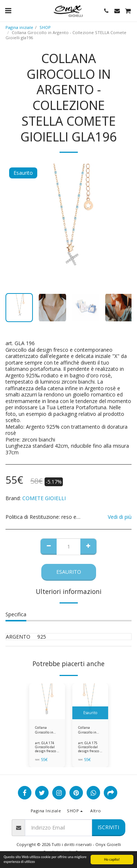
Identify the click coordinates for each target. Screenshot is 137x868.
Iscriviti (108, 827)
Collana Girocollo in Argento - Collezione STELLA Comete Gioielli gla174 (47, 730)
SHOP (45, 27)
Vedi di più (120, 517)
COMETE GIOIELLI (44, 498)
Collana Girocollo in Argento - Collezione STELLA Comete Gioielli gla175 (90, 730)
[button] (8, 10)
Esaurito (69, 572)
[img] (47, 701)
